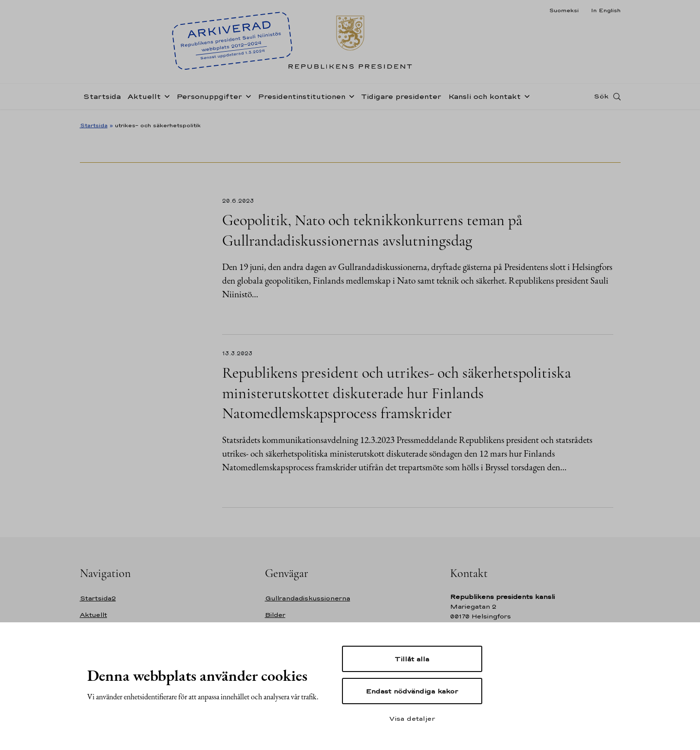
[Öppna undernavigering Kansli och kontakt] (525, 98)
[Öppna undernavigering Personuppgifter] (246, 98)
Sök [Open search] (601, 99)
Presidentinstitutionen (302, 99)
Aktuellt (144, 99)
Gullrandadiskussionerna (308, 598)
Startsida (102, 99)
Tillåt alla (412, 659)
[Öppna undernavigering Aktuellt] (165, 98)
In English (606, 10)
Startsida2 (98, 598)
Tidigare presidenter (401, 99)
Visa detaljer (412, 718)
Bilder (275, 615)
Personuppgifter (209, 99)
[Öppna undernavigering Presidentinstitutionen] (350, 98)
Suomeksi (564, 10)
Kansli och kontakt (484, 99)
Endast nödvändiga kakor (412, 691)
